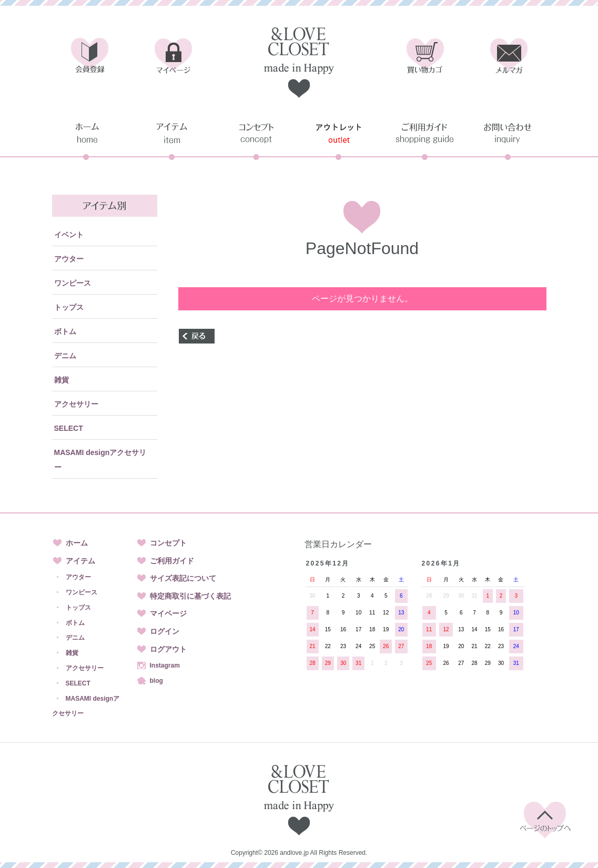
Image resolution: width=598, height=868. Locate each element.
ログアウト (168, 649)
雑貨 (62, 380)
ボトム (65, 331)
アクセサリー (76, 404)
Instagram (165, 665)
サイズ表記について (183, 578)
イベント (69, 235)
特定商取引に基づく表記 (190, 596)
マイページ (168, 613)
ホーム (77, 543)
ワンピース (73, 283)
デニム (65, 356)
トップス (69, 307)
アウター (69, 259)
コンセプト (168, 543)
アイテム (80, 561)
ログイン (165, 631)
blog (156, 681)
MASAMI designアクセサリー (100, 460)
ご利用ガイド (172, 561)
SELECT (69, 428)
